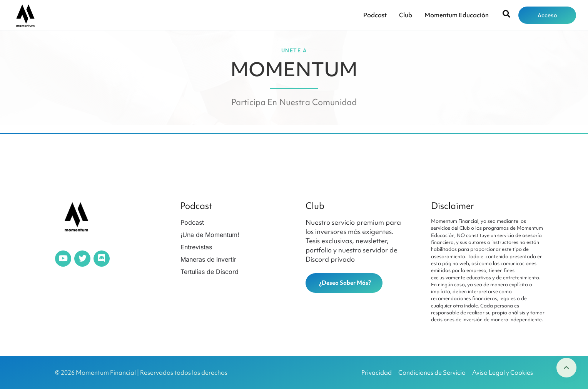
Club (406, 15)
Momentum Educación (457, 15)
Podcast (375, 15)
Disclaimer (453, 206)
